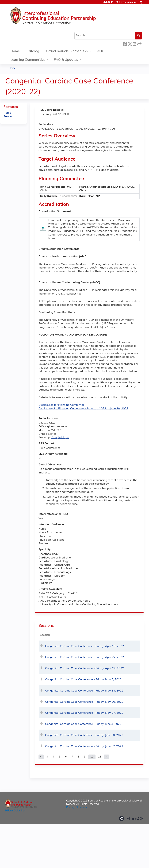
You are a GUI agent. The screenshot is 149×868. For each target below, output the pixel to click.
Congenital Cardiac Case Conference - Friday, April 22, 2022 (85, 657)
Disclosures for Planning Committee (62, 405)
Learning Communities (28, 60)
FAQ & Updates (66, 60)
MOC (100, 51)
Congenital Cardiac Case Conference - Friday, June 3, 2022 (83, 724)
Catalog (33, 51)
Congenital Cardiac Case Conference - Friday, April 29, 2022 (85, 668)
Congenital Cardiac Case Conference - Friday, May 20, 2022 (84, 702)
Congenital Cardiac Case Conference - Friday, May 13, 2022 (84, 691)
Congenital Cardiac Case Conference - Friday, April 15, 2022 (85, 646)
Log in (110, 2)
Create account (128, 2)
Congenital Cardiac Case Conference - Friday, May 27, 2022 (84, 713)
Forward (139, 43)
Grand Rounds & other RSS (67, 51)
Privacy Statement (77, 808)
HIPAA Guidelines (15, 811)
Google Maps (60, 437)
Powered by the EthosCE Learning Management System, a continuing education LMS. (131, 819)
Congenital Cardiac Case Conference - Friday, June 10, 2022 (84, 735)
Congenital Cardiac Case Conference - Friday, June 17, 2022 (84, 746)
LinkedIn (134, 43)
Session (45, 635)
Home (15, 51)
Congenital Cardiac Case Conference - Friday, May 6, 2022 (83, 680)
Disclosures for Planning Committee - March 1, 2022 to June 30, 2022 (83, 409)
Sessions (9, 117)
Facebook (125, 43)
